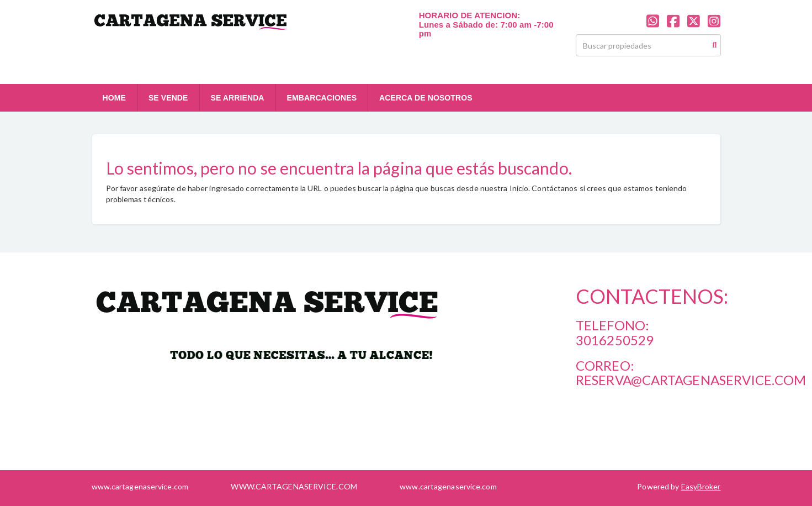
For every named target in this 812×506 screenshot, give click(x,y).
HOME (114, 98)
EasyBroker (701, 486)
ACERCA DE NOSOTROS (426, 98)
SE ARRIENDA (238, 98)
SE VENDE (168, 98)
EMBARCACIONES (322, 98)
